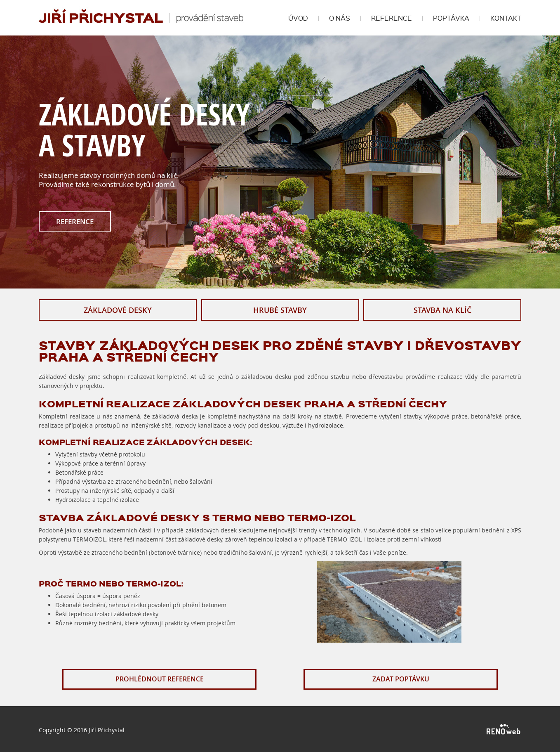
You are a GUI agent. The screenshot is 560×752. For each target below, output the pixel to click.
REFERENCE (75, 221)
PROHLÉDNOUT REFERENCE (160, 679)
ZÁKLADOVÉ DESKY (118, 310)
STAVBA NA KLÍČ (442, 310)
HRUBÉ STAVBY (280, 310)
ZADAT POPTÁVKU (401, 679)
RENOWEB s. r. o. (504, 730)
